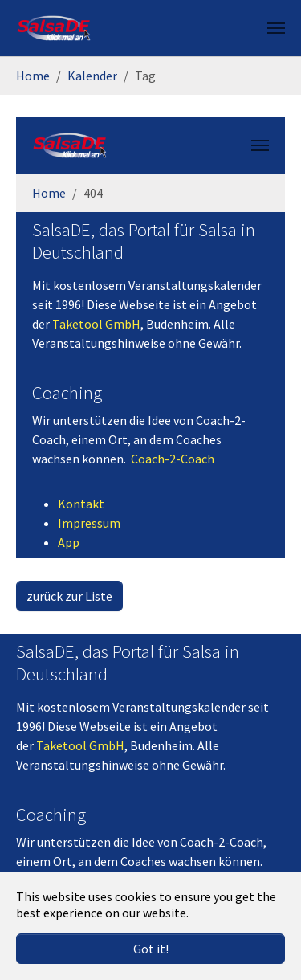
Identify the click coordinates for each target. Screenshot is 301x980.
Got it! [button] (151, 949)
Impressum (89, 523)
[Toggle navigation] (276, 28)
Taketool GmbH (96, 324)
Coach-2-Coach (173, 459)
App (69, 542)
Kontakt (81, 504)
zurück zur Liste (69, 596)
